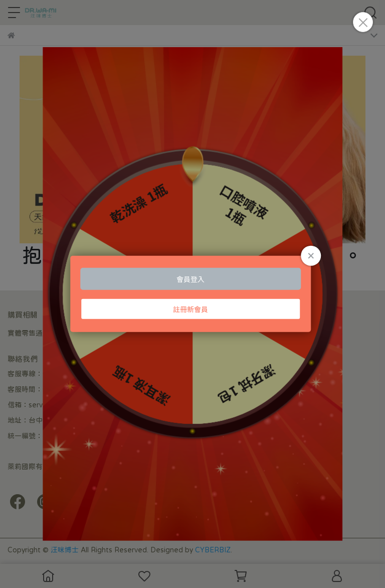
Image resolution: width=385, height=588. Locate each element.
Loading (192, 294)
